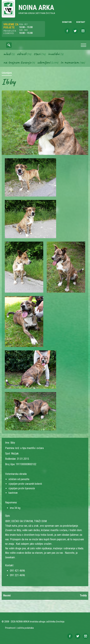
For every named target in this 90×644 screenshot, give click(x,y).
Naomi (7, 595)
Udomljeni (44, 62)
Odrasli (22, 54)
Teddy (83, 595)
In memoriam (70, 62)
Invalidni (54, 54)
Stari (37, 54)
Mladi (7, 54)
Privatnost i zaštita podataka (19, 628)
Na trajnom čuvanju (17, 62)
